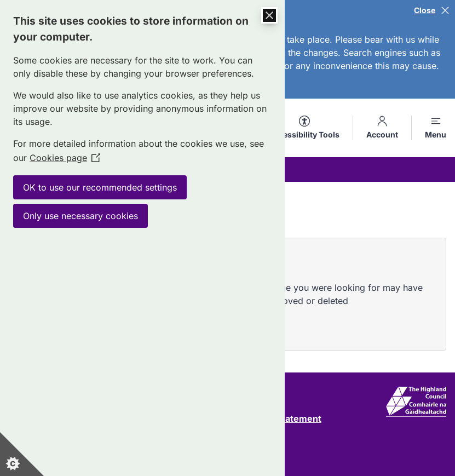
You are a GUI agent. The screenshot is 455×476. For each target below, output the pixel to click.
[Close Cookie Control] (269, 15)
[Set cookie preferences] (22, 454)
